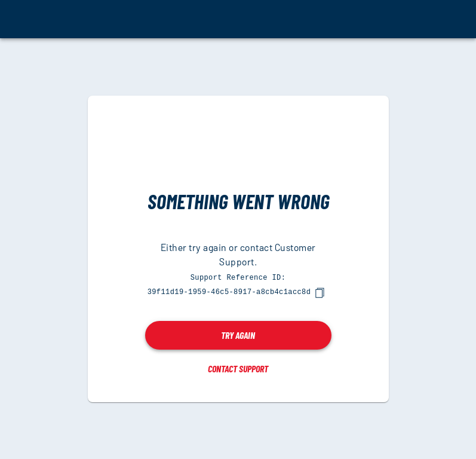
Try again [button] (238, 334)
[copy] (320, 292)
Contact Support (238, 368)
